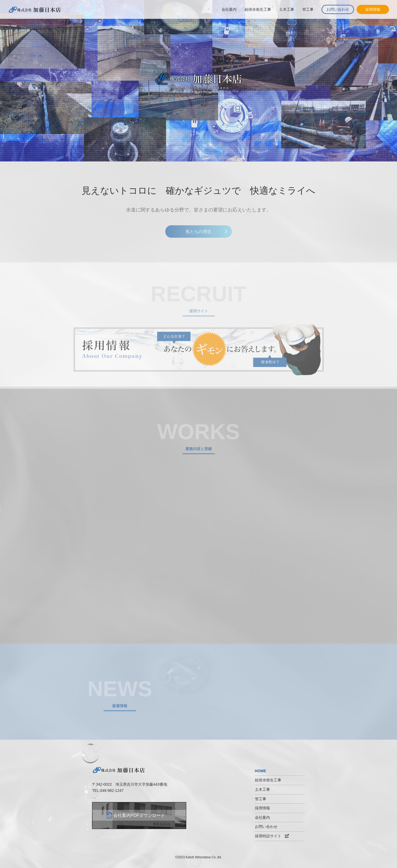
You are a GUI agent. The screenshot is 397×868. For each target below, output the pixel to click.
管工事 (308, 9)
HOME (261, 771)
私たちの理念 (199, 234)
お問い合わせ (338, 9)
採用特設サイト (272, 836)
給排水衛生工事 (258, 9)
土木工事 (287, 9)
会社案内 (229, 9)
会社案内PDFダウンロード (139, 815)
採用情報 (373, 9)
